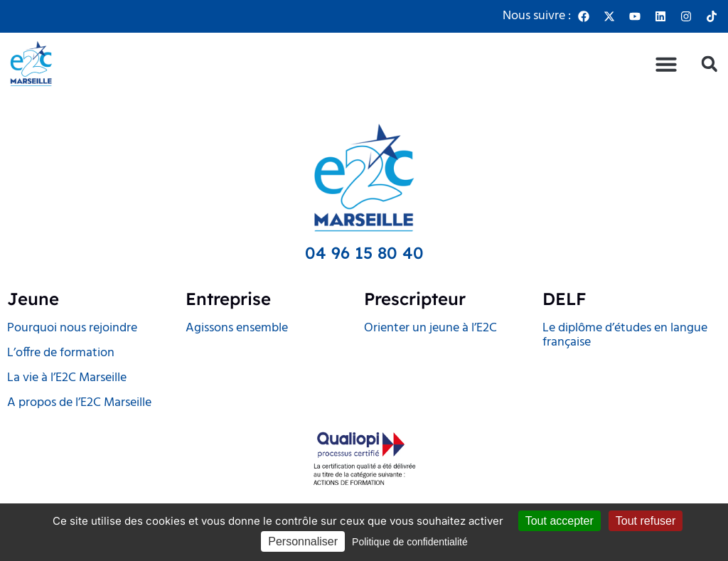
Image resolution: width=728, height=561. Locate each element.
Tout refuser (646, 521)
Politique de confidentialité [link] (410, 542)
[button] (666, 64)
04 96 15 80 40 (364, 253)
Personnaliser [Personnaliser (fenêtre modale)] (303, 541)
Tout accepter (560, 521)
